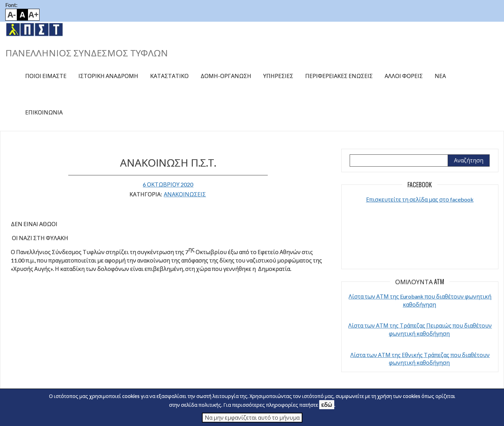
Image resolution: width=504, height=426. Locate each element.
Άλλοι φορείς (404, 76)
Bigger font (34, 15)
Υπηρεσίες (278, 76)
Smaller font (11, 15)
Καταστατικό (169, 76)
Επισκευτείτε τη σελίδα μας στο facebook (420, 199)
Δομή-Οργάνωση (226, 76)
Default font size (22, 15)
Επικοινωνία (44, 112)
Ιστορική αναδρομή (108, 76)
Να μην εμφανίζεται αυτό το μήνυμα (252, 417)
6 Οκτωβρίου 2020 (168, 184)
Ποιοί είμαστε (46, 76)
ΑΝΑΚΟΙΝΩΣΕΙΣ (185, 194)
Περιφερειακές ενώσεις (339, 76)
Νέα (440, 76)
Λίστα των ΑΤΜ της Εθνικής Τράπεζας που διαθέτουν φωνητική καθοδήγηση (420, 359)
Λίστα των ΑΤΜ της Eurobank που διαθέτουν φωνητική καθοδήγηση (420, 300)
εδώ (327, 404)
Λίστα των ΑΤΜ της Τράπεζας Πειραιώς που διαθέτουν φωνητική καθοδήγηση (420, 329)
